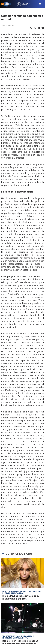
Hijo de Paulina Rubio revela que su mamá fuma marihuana (21, 597)
